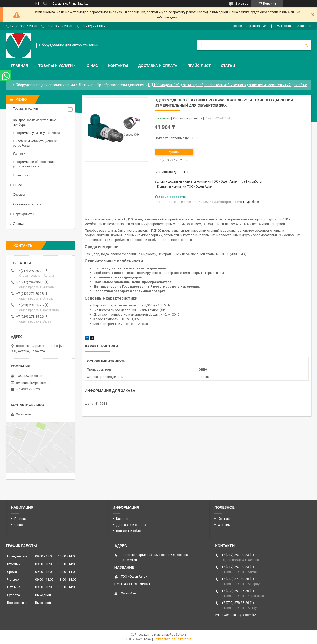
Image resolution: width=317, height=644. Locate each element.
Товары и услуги (56, 66)
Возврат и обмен (129, 531)
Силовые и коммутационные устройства (35, 143)
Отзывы (19, 195)
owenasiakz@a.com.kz (33, 383)
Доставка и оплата (158, 66)
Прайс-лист (199, 66)
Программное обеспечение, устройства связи (34, 164)
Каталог (122, 519)
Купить (174, 152)
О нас (92, 66)
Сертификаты (24, 214)
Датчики (86, 85)
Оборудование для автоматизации (45, 85)
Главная (20, 66)
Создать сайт (62, 4)
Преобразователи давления (121, 85)
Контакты (118, 66)
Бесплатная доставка (171, 172)
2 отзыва (242, 4)
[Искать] (306, 45)
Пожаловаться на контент (172, 639)
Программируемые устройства (37, 133)
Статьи (228, 66)
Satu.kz (181, 635)
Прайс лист (22, 175)
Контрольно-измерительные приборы (35, 122)
